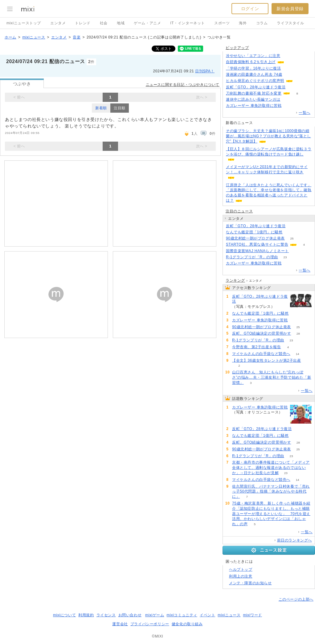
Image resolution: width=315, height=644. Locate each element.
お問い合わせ (130, 615)
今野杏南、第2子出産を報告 (256, 347)
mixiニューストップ (24, 23)
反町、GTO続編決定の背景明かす (262, 333)
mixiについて (64, 615)
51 (291, 62)
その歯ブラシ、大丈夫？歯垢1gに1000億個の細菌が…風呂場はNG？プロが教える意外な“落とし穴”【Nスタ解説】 (268, 136)
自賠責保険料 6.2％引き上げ (251, 62)
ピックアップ (237, 48)
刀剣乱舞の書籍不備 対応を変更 (254, 93)
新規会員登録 (290, 9)
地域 (121, 23)
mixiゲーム (155, 615)
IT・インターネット (188, 23)
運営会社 (120, 624)
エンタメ (58, 23)
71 (290, 232)
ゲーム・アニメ (147, 23)
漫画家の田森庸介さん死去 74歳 (254, 74)
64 (288, 68)
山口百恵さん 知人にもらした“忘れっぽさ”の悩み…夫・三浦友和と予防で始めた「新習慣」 (272, 377)
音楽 (77, 37)
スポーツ (222, 23)
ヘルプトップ (241, 570)
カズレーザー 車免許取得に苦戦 (254, 106)
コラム (262, 23)
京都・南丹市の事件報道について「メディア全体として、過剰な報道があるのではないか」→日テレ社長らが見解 (271, 468)
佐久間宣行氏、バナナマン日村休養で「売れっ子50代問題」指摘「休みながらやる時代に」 (271, 492)
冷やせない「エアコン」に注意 (253, 56)
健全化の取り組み (187, 624)
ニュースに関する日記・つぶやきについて (183, 85)
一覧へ (305, 113)
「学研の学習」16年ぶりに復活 (253, 68)
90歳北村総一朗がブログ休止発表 (255, 238)
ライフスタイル (290, 23)
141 (293, 87)
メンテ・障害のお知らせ (250, 583)
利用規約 (86, 615)
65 (287, 100)
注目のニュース (239, 211)
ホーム (10, 37)
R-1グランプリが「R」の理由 (252, 257)
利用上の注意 (241, 576)
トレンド (83, 23)
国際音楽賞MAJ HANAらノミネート (257, 251)
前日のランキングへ (295, 540)
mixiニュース (34, 37)
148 (289, 106)
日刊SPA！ (205, 71)
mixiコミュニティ (182, 615)
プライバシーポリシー (150, 624)
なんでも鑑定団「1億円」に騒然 (254, 232)
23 (285, 257)
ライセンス (106, 615)
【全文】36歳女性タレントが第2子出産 (266, 360)
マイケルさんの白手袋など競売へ (261, 354)
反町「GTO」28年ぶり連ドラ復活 (256, 87)
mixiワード (252, 615)
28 (298, 334)
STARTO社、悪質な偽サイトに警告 (257, 244)
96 (300, 81)
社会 (104, 23)
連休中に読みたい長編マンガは (253, 99)
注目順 (120, 108)
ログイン (250, 9)
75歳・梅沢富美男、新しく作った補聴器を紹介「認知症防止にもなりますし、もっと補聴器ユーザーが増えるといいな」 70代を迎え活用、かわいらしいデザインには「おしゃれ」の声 (271, 514)
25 (292, 238)
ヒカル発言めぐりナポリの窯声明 (255, 81)
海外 (243, 23)
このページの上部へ (296, 599)
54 (289, 75)
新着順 (101, 108)
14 (297, 354)
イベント (207, 615)
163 (287, 56)
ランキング (235, 280)
